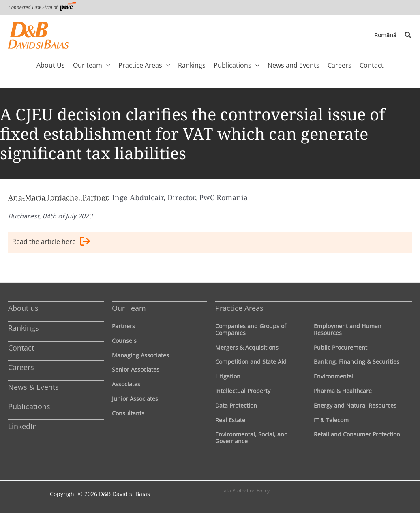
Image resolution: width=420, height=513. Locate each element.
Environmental (334, 376)
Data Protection (236, 405)
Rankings (24, 328)
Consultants (128, 413)
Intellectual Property (243, 391)
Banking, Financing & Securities (357, 362)
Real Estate (230, 420)
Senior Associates (136, 369)
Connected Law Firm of (42, 7)
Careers (21, 367)
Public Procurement (341, 347)
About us (23, 308)
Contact (21, 348)
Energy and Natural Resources (355, 405)
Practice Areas (239, 308)
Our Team (129, 308)
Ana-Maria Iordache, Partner (58, 197)
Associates (126, 384)
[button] (408, 35)
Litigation (228, 376)
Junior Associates (135, 399)
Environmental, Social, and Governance (252, 438)
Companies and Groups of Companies (251, 329)
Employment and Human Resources (348, 329)
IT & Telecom (331, 420)
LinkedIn (22, 426)
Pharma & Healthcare (343, 391)
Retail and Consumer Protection (357, 434)
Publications (29, 406)
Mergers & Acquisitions (247, 347)
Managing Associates (140, 355)
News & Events (33, 387)
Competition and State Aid (251, 362)
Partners (123, 326)
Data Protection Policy (245, 491)
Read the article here (51, 243)
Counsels (124, 341)
